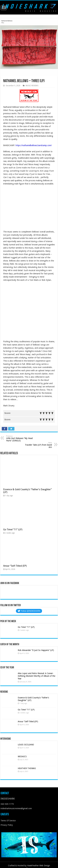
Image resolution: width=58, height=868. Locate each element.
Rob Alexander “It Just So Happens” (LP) (36, 650)
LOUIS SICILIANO (26, 745)
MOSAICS (22, 756)
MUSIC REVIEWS (32, 86)
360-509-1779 (7, 804)
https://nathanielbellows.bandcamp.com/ (34, 145)
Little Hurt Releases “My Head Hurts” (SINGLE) (21, 438)
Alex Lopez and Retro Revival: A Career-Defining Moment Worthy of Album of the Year (37, 676)
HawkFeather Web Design (39, 866)
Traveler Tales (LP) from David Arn (37, 445)
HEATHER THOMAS (27, 768)
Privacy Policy (7, 825)
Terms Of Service (8, 821)
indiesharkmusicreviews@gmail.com (16, 808)
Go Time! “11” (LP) (13, 530)
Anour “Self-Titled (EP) (15, 566)
